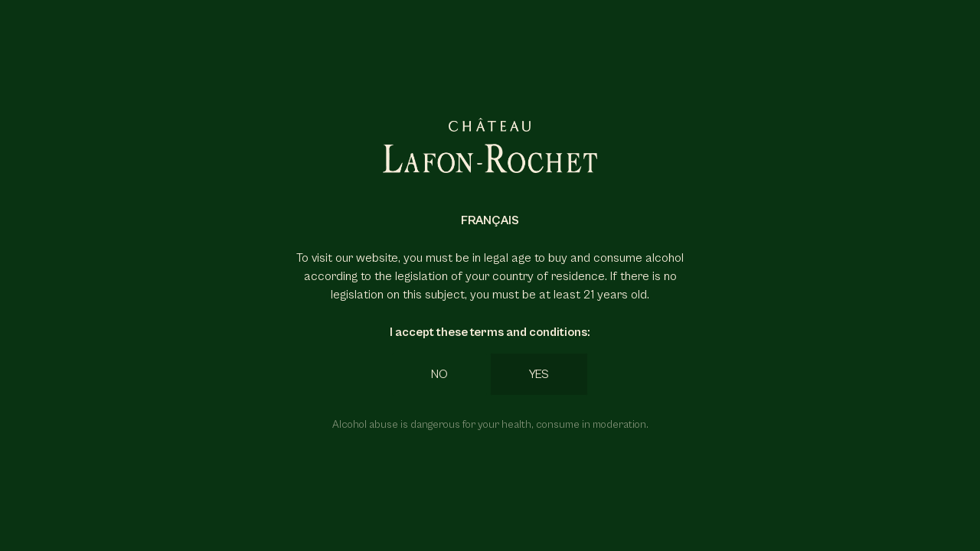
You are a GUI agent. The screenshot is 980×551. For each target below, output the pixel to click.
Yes (539, 374)
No (439, 374)
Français (490, 220)
